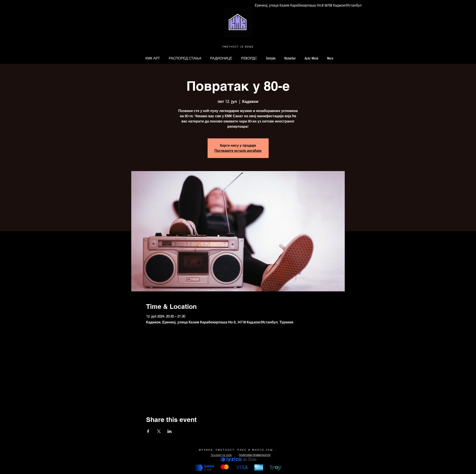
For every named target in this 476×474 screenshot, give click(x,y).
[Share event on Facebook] (148, 431)
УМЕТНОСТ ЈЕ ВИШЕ (238, 47)
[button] (311, 58)
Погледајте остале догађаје (238, 151)
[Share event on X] (159, 431)
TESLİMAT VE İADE (221, 455)
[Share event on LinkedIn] (170, 431)
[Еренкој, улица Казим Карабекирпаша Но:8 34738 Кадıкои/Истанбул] (308, 5)
